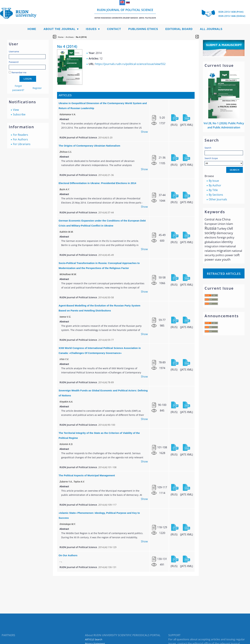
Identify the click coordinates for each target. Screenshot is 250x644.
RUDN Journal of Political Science (125, 13)
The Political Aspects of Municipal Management (87, 475)
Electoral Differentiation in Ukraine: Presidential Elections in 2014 (97, 183)
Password (14, 62)
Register (37, 88)
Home (32, 29)
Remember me (19, 72)
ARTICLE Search (94, 639)
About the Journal (60, 29)
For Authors (20, 139)
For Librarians (22, 144)
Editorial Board (179, 29)
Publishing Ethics (143, 29)
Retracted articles (224, 274)
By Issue (214, 181)
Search (208, 148)
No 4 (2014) (81, 37)
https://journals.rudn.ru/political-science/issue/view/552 (130, 64)
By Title (213, 190)
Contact (114, 29)
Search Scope (224, 161)
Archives (70, 37)
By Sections (216, 195)
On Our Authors (68, 555)
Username (14, 51)
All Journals (211, 29)
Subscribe (19, 114)
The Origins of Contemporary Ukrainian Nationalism (89, 146)
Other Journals (218, 199)
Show (144, 132)
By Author (215, 185)
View (16, 110)
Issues (91, 29)
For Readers (21, 135)
